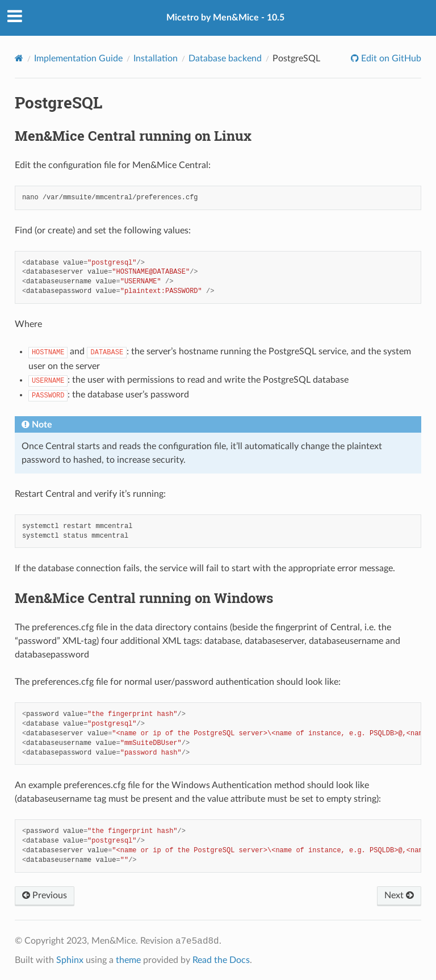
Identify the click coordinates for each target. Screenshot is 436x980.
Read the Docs (221, 960)
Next (399, 895)
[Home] (19, 58)
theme (128, 960)
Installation (156, 58)
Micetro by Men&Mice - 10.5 (225, 18)
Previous (45, 895)
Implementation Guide (78, 58)
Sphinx (70, 960)
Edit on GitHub (390, 58)
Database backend (225, 58)
